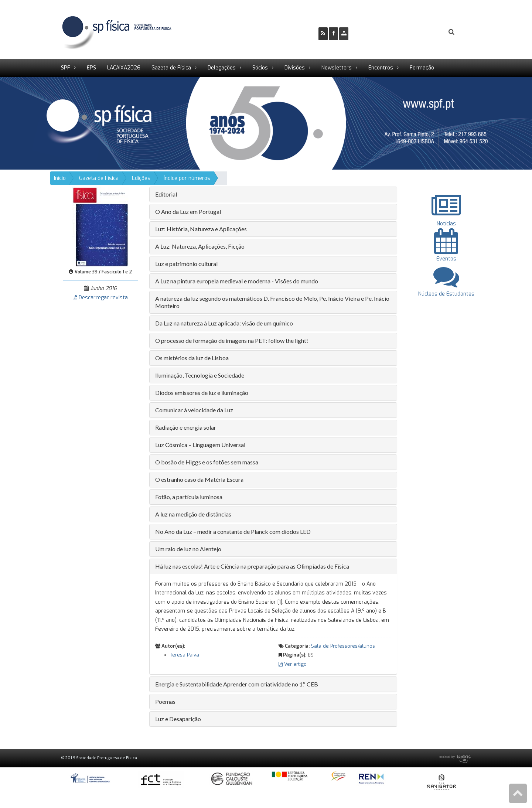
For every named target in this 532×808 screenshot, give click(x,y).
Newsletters (337, 68)
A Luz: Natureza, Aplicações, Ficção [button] (200, 246)
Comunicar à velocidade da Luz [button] (194, 410)
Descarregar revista (100, 298)
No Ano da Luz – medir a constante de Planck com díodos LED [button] (233, 531)
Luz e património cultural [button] (186, 264)
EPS (91, 68)
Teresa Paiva (185, 655)
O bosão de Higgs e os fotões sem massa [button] (207, 462)
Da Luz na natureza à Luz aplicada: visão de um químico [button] (224, 323)
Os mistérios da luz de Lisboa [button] (192, 358)
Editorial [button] (166, 194)
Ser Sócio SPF (379, 32)
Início (60, 178)
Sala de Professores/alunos (343, 646)
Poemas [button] (165, 701)
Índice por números (187, 178)
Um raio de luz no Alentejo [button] (188, 549)
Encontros (381, 68)
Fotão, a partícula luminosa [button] (189, 497)
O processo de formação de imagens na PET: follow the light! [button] (232, 340)
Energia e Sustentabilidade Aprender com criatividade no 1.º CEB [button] (237, 684)
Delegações (222, 68)
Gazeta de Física (171, 68)
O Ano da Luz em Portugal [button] (188, 212)
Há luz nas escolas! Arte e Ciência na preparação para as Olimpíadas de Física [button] (252, 566)
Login (422, 32)
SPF (66, 68)
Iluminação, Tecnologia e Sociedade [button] (200, 375)
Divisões (295, 68)
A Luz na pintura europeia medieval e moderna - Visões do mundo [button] (237, 281)
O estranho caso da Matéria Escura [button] (199, 479)
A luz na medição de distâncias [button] (193, 514)
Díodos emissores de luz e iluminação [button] (202, 393)
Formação (422, 68)
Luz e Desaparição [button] (178, 719)
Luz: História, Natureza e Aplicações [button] (201, 229)
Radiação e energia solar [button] (186, 427)
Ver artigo (293, 664)
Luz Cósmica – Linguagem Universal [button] (200, 445)
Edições (141, 178)
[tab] (273, 194)
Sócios (260, 68)
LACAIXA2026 (124, 68)
